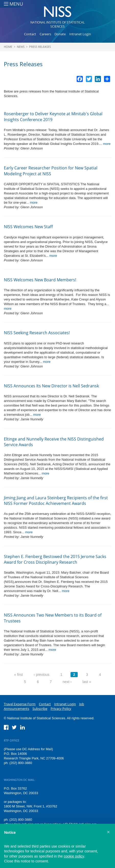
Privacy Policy (61, 709)
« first (18, 675)
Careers (45, 34)
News (21, 47)
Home (8, 47)
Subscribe (40, 709)
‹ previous (42, 675)
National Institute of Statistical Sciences (57, 24)
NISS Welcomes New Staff (28, 227)
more (107, 144)
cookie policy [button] (74, 856)
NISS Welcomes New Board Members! (40, 280)
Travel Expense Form (20, 704)
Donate (60, 34)
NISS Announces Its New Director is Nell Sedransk (51, 386)
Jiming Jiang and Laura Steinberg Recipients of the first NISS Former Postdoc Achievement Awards (56, 501)
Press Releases (40, 47)
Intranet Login (80, 34)
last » (87, 682)
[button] (108, 832)
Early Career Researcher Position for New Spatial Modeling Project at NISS (51, 171)
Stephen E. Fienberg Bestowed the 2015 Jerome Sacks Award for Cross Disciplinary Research (55, 559)
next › (67, 682)
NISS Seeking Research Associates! (37, 333)
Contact (30, 34)
